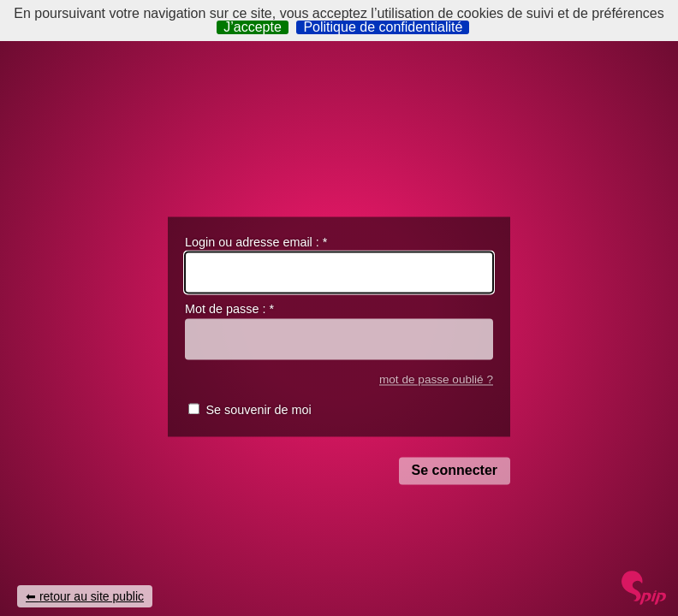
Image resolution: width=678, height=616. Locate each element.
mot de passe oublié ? (436, 379)
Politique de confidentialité (383, 27)
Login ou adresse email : (256, 242)
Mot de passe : (229, 310)
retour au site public (92, 596)
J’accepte (253, 27)
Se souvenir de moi (258, 411)
